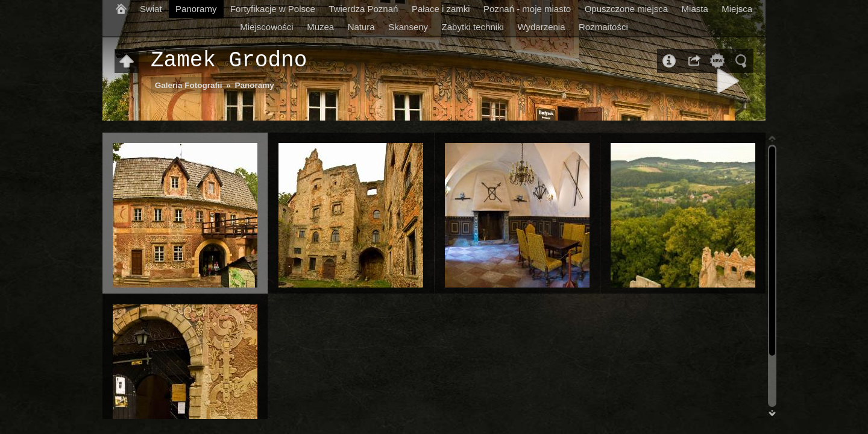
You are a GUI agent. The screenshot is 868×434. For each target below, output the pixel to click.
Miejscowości (266, 27)
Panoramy (196, 9)
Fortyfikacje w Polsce (273, 9)
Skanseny (408, 27)
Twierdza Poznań (363, 9)
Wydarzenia (541, 27)
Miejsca (737, 9)
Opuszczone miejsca (626, 9)
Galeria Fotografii (189, 85)
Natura (361, 27)
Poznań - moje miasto (527, 9)
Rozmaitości (603, 27)
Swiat (151, 9)
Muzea (320, 27)
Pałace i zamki (441, 9)
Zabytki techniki (473, 27)
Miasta (695, 9)
